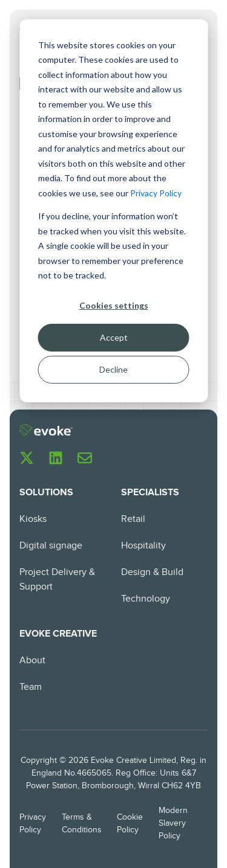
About (32, 661)
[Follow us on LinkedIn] (56, 458)
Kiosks (33, 519)
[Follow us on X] (27, 458)
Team (31, 687)
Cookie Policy (130, 824)
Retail (133, 519)
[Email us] (85, 458)
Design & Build (152, 572)
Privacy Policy (156, 193)
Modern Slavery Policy (173, 823)
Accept (114, 337)
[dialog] (113, 211)
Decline (113, 369)
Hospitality (143, 546)
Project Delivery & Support (57, 580)
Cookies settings (114, 305)
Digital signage (51, 546)
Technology (146, 599)
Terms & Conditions (82, 824)
